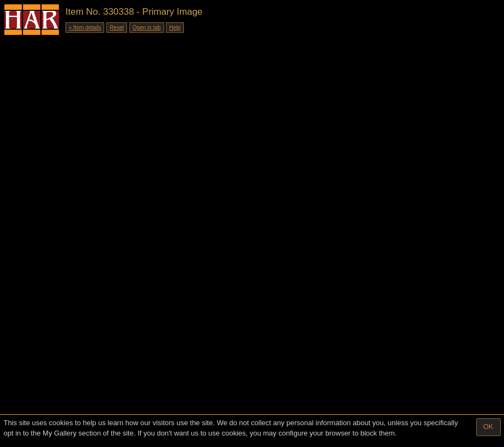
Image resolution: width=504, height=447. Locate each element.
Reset (117, 28)
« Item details (85, 28)
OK (488, 427)
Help (175, 28)
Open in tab (147, 28)
